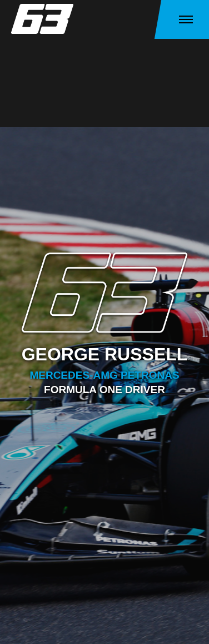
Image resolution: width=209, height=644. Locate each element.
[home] (44, 19)
